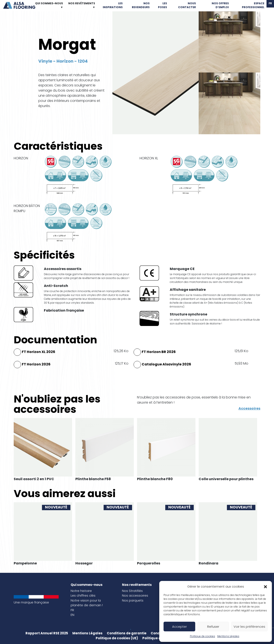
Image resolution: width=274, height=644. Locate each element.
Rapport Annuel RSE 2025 (47, 633)
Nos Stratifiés (132, 591)
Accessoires (249, 408)
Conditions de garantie (127, 633)
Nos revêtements (137, 585)
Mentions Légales (228, 636)
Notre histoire (81, 591)
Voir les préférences (249, 627)
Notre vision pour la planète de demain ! (87, 603)
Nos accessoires (135, 595)
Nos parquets (133, 600)
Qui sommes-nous (87, 585)
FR (72, 610)
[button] (265, 587)
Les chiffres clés (83, 595)
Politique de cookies (203, 636)
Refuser (213, 627)
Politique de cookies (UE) (117, 638)
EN (72, 615)
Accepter (179, 627)
